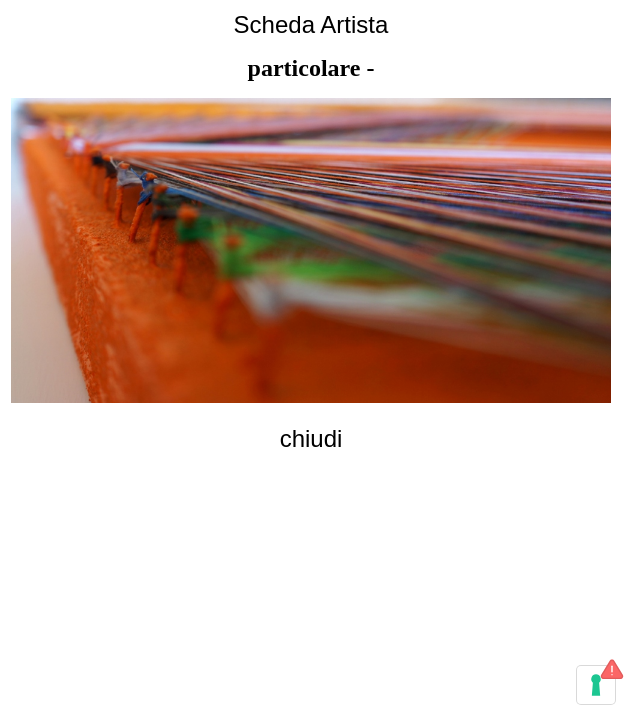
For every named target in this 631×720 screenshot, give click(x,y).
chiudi (311, 438)
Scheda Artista (311, 24)
